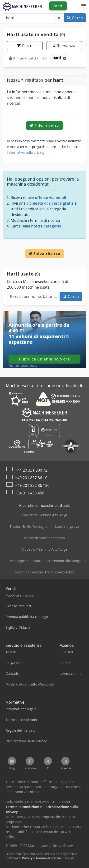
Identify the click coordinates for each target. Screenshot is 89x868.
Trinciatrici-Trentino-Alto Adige (44, 515)
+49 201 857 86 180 (32, 485)
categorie (53, 226)
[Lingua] (76, 6)
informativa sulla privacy (26, 152)
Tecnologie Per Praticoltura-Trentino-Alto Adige (44, 561)
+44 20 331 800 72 (31, 470)
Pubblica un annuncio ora (44, 359)
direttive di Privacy (19, 858)
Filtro (25, 46)
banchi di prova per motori (44, 538)
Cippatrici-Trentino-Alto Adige (44, 549)
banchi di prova (67, 526)
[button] (84, 6)
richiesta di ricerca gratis (50, 203)
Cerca (75, 18)
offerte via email (51, 197)
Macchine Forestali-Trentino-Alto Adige (45, 572)
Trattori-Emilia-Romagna (29, 526)
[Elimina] (59, 18)
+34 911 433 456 (30, 493)
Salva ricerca (44, 126)
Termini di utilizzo (48, 858)
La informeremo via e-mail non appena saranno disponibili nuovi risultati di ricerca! (41, 98)
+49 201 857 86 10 (31, 478)
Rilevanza (64, 46)
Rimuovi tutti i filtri (28, 58)
